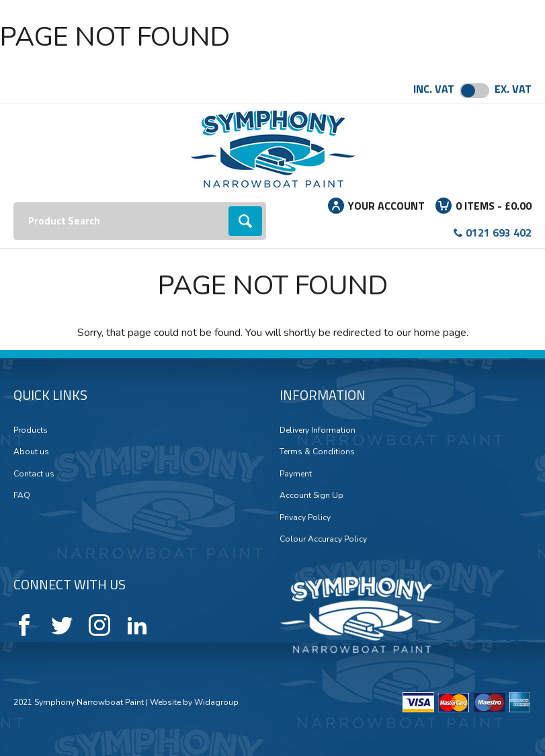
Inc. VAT (434, 89)
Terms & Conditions (317, 452)
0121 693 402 (499, 233)
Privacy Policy (305, 517)
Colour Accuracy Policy (323, 539)
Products (31, 430)
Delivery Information (318, 430)
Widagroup (215, 702)
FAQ (22, 495)
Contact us (34, 474)
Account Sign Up (311, 495)
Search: (14, 203)
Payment (296, 474)
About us (31, 452)
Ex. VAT (513, 89)
